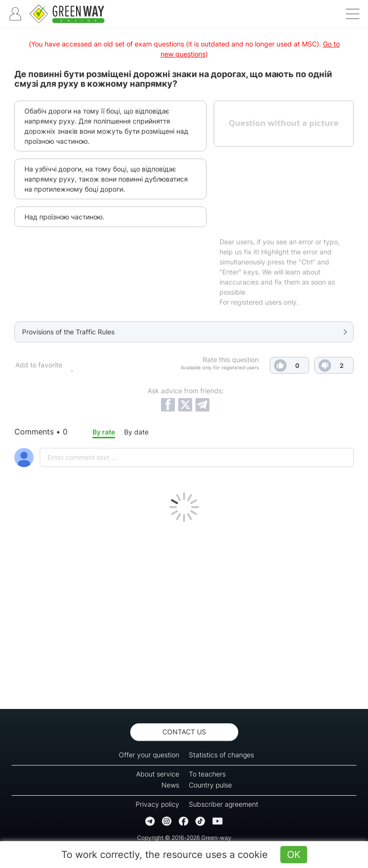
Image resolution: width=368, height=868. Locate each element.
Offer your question (149, 755)
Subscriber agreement (224, 804)
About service (158, 774)
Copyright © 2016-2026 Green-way (184, 838)
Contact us (184, 732)
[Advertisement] (184, 613)
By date (136, 432)
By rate (104, 432)
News (170, 785)
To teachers (207, 774)
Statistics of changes (221, 755)
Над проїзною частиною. (64, 217)
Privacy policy (157, 804)
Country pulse (210, 785)
